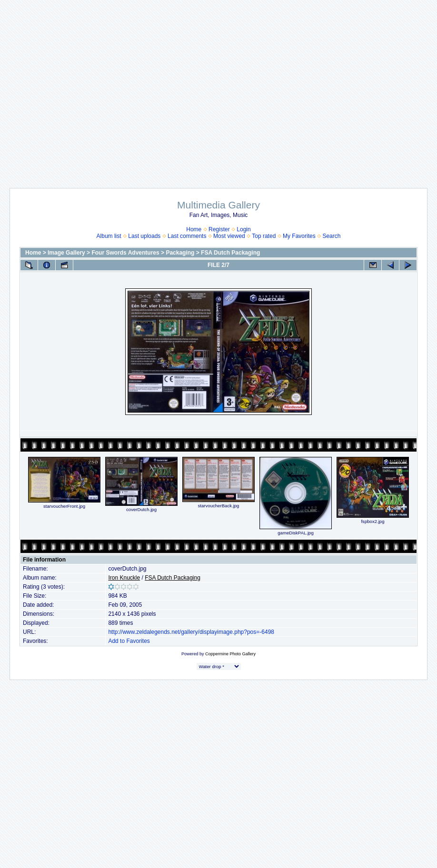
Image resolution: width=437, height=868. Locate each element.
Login (243, 229)
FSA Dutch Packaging (230, 253)
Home (194, 229)
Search (331, 236)
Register (219, 229)
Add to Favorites (129, 641)
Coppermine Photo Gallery (230, 654)
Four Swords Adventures (125, 253)
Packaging (180, 253)
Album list (109, 236)
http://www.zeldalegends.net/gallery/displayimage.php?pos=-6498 (191, 632)
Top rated (264, 236)
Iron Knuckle (124, 578)
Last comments (187, 236)
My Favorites (299, 236)
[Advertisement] (219, 89)
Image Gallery (66, 253)
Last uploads (144, 236)
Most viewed (229, 236)
